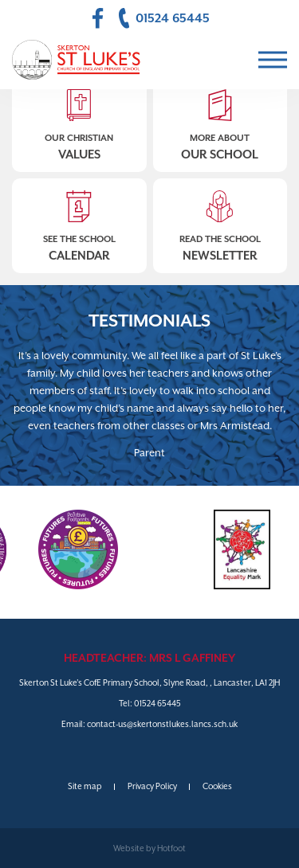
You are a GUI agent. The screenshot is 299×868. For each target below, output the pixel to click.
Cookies (217, 786)
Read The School (220, 221)
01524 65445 (157, 703)
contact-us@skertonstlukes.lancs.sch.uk (162, 724)
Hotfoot (171, 848)
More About (220, 120)
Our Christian (79, 120)
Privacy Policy (152, 786)
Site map (85, 786)
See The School (79, 221)
